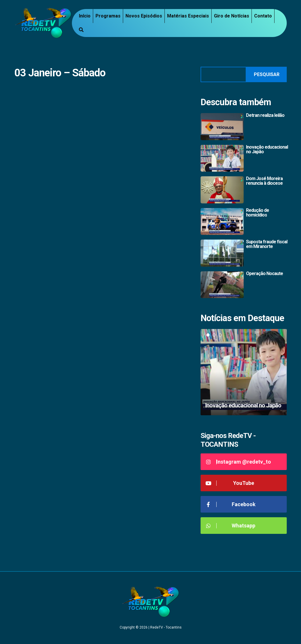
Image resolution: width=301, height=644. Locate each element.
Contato (263, 16)
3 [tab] (220, 335)
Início (85, 16)
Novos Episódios (144, 16)
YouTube (230, 483)
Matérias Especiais (188, 16)
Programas (108, 16)
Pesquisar (267, 74)
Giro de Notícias (232, 16)
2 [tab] (214, 335)
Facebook (230, 504)
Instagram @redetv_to (238, 462)
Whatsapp (230, 526)
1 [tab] (208, 335)
